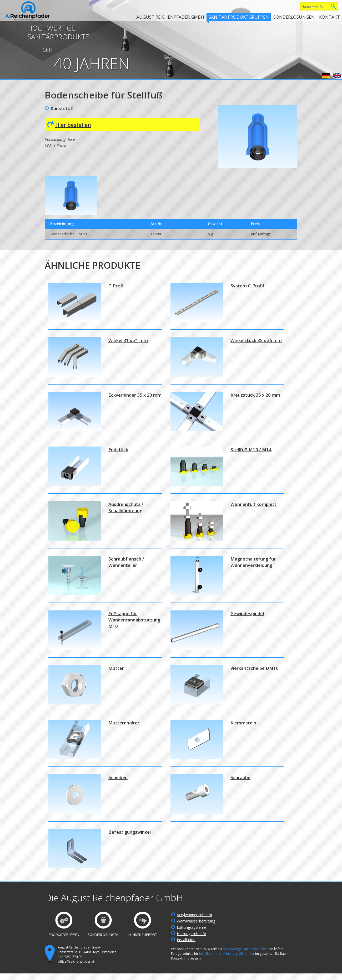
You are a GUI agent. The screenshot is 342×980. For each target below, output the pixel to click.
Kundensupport (143, 935)
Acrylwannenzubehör (195, 915)
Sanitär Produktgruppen (239, 17)
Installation (186, 940)
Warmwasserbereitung (196, 921)
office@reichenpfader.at (76, 961)
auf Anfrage (261, 234)
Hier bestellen (73, 125)
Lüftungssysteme (192, 927)
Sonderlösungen (294, 17)
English (337, 75)
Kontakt (330, 17)
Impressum (192, 958)
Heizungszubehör (192, 934)
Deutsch (326, 75)
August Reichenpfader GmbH (170, 17)
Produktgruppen (64, 935)
